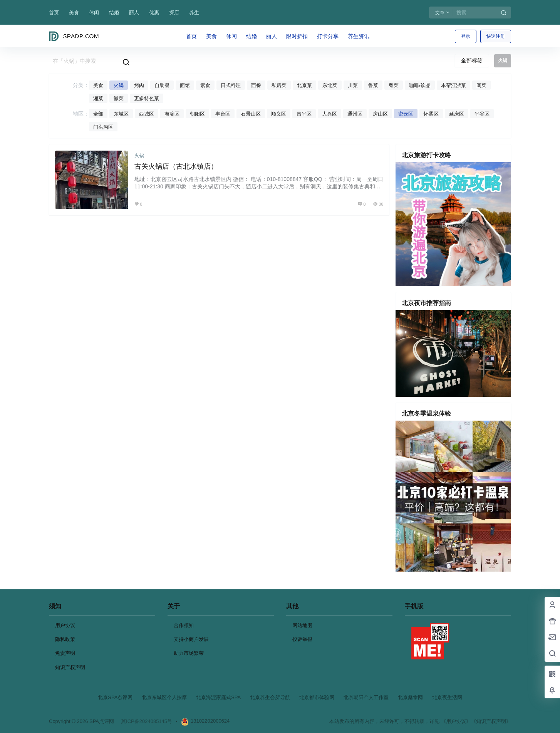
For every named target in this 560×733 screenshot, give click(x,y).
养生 (194, 13)
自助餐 (162, 85)
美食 (74, 13)
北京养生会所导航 (270, 697)
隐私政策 (65, 639)
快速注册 (496, 36)
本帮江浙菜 (454, 85)
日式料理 (231, 85)
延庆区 (457, 114)
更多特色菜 (147, 98)
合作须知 (184, 625)
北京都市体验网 (317, 697)
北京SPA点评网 (115, 697)
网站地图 (302, 625)
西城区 (147, 114)
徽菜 (119, 98)
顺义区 (279, 114)
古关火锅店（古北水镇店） (176, 166)
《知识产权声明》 (491, 721)
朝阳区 (197, 114)
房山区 (380, 114)
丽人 (134, 13)
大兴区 (329, 114)
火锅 (119, 85)
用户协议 (65, 625)
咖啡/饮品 (420, 85)
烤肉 (139, 85)
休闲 (94, 13)
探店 (174, 13)
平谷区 (482, 114)
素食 (205, 85)
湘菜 (98, 98)
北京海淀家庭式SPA (218, 697)
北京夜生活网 (447, 697)
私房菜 (279, 85)
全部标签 (472, 60)
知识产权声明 (70, 667)
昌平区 (304, 114)
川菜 (353, 85)
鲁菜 (373, 85)
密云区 (406, 114)
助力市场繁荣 (189, 653)
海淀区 (172, 114)
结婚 (114, 13)
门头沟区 (103, 127)
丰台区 (223, 114)
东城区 (121, 114)
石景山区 (251, 114)
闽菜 (481, 85)
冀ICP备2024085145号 (147, 721)
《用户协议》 (456, 721)
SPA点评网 (101, 721)
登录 (466, 36)
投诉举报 (302, 639)
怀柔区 (431, 114)
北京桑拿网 (410, 697)
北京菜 (304, 85)
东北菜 (330, 85)
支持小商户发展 (191, 639)
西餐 (256, 85)
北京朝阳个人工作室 (366, 697)
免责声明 (65, 653)
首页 (54, 13)
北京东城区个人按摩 (164, 697)
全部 (98, 114)
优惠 (154, 13)
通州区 (355, 114)
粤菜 (394, 85)
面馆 (185, 85)
